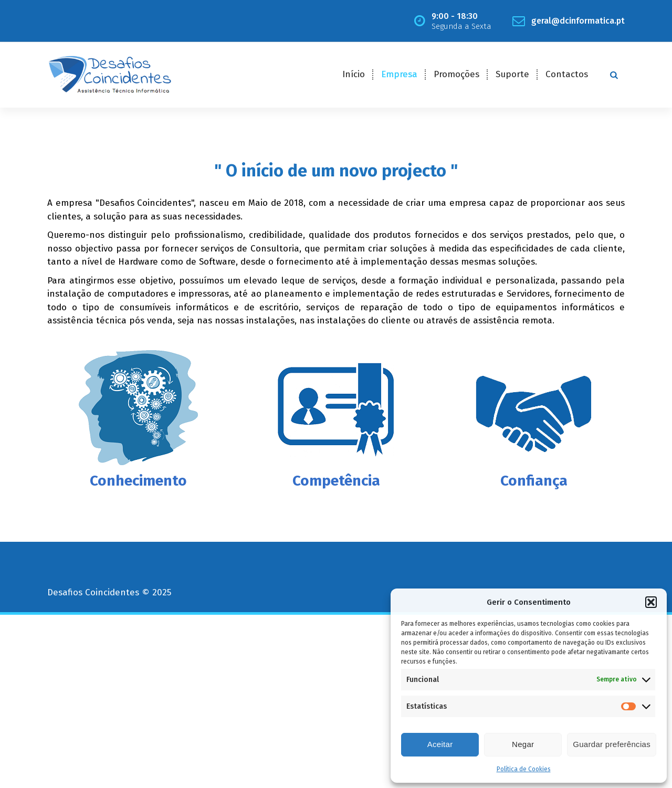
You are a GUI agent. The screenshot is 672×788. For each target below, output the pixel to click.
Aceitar (440, 744)
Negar (523, 744)
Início (354, 74)
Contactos (567, 74)
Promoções (456, 74)
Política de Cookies (524, 769)
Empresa (399, 74)
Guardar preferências (612, 744)
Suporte (512, 74)
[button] (651, 602)
